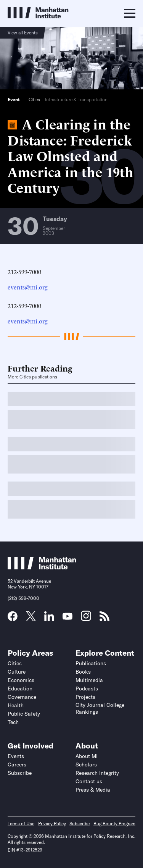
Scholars (86, 765)
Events (16, 756)
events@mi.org (28, 287)
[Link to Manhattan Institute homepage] (42, 567)
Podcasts (87, 689)
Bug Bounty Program (114, 824)
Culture (17, 672)
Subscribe (20, 773)
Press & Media (93, 790)
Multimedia (89, 680)
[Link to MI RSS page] (104, 619)
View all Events (23, 33)
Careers (17, 765)
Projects (85, 697)
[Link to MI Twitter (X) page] (31, 619)
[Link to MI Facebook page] (13, 619)
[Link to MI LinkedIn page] (49, 619)
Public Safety (24, 714)
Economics (21, 680)
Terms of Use (21, 824)
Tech (13, 722)
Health (16, 705)
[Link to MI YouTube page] (67, 617)
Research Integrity (97, 773)
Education (20, 689)
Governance (22, 697)
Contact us (89, 781)
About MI (87, 756)
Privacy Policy (52, 824)
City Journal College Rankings (100, 708)
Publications (91, 663)
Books (83, 672)
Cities (34, 99)
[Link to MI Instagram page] (86, 619)
